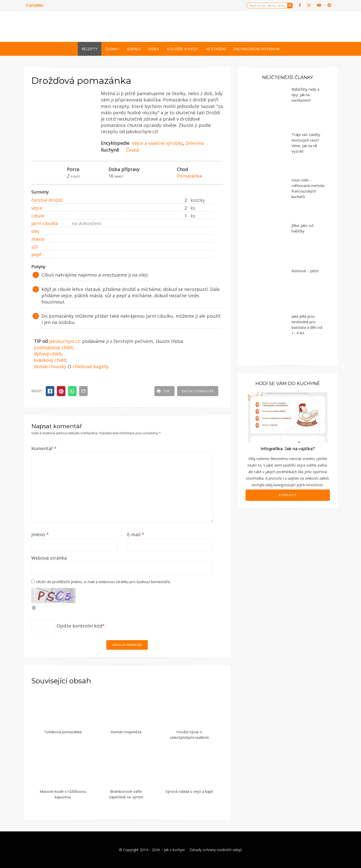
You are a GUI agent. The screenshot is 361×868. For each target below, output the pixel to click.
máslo (38, 239)
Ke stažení (216, 49)
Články (112, 49)
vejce (37, 208)
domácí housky (50, 366)
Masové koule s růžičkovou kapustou (63, 794)
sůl (34, 247)
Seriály (134, 49)
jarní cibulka (45, 223)
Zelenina (195, 143)
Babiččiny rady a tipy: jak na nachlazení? (305, 95)
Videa (154, 49)
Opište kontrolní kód (79, 626)
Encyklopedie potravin (257, 49)
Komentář (44, 448)
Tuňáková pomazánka (63, 732)
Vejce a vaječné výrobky (157, 143)
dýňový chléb (48, 354)
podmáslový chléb (54, 347)
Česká (132, 150)
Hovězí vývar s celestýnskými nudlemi (189, 735)
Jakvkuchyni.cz (64, 341)
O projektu (34, 5)
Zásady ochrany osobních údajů (216, 850)
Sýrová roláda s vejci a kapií (189, 791)
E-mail (136, 534)
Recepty (90, 49)
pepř (37, 254)
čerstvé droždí (47, 200)
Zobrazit (288, 495)
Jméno (40, 534)
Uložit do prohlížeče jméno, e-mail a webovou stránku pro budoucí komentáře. (103, 582)
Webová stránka (49, 558)
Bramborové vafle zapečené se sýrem (126, 794)
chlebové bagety (90, 366)
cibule (38, 216)
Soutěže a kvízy (183, 49)
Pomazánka (189, 176)
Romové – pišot (305, 271)
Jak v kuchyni (174, 850)
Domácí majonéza (126, 732)
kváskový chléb (50, 360)
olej (35, 231)
